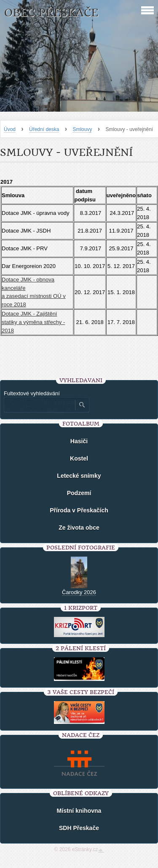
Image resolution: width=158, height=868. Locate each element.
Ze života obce (79, 528)
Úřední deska (44, 129)
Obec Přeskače (51, 13)
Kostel (79, 458)
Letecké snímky (79, 476)
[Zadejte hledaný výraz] (39, 405)
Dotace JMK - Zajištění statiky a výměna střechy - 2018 (33, 322)
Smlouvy (82, 129)
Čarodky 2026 (79, 592)
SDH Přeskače (79, 828)
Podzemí (79, 493)
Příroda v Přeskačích (79, 510)
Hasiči (79, 441)
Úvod (10, 129)
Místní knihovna (79, 811)
